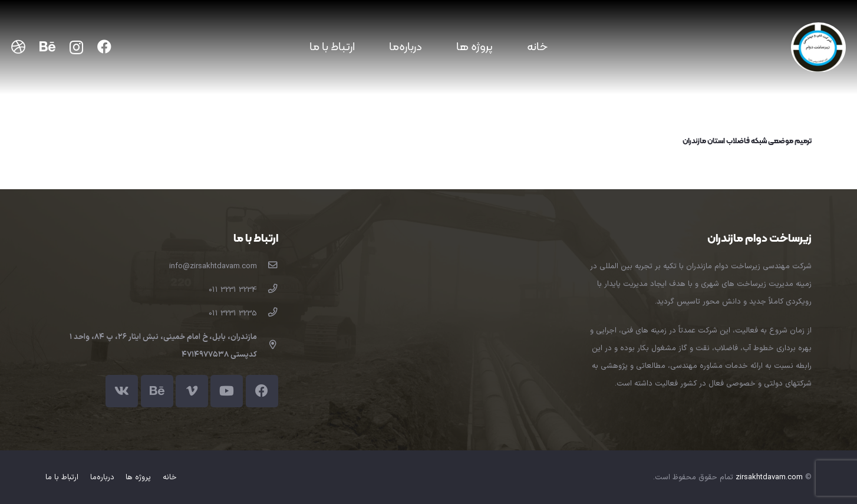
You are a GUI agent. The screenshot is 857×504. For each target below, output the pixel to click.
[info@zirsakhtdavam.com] (267, 266)
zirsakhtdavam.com (769, 477)
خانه (170, 477)
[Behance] (47, 47)
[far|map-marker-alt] (267, 346)
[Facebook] (104, 47)
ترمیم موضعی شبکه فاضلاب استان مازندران (747, 141)
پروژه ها (138, 477)
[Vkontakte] (122, 391)
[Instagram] (76, 47)
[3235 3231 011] (267, 314)
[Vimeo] (192, 391)
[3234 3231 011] (267, 290)
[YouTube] (227, 391)
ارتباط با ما (62, 477)
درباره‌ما (102, 477)
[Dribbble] (18, 47)
